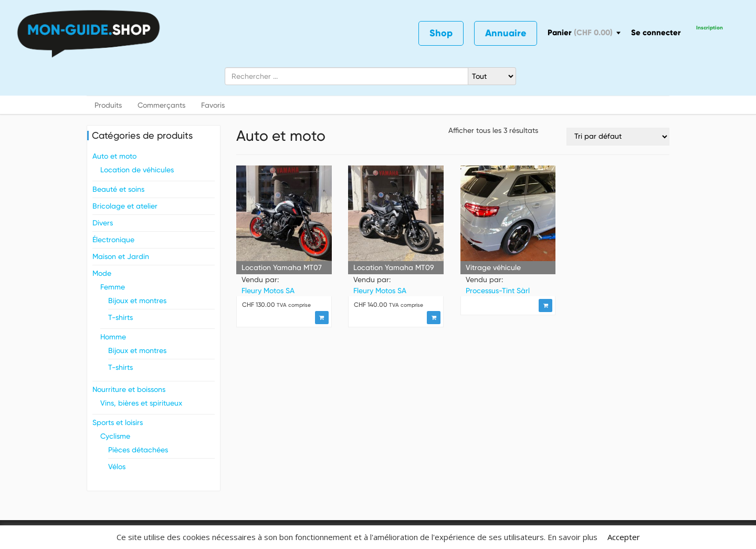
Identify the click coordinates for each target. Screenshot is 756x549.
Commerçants (161, 105)
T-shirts (120, 317)
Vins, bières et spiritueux (141, 403)
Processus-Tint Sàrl (498, 291)
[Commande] (618, 137)
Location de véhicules (137, 170)
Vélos (117, 467)
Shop (441, 33)
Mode (102, 273)
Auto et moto (114, 156)
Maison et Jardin (121, 256)
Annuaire (506, 33)
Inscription (710, 28)
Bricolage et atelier (125, 206)
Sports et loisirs (118, 422)
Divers (103, 223)
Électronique (113, 240)
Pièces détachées (138, 450)
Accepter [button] (624, 537)
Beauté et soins (118, 189)
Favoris (213, 105)
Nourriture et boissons (129, 389)
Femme (113, 287)
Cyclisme (115, 436)
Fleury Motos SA (268, 291)
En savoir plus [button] (573, 537)
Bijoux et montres (137, 301)
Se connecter (656, 33)
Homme (113, 337)
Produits (108, 105)
